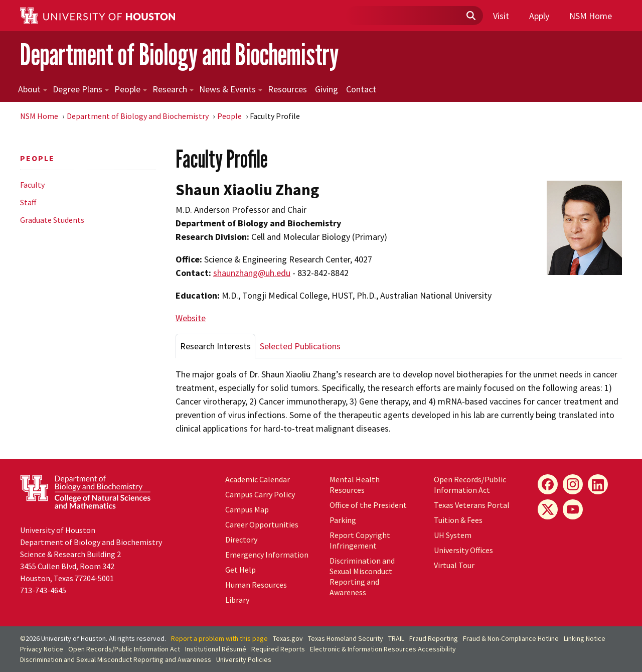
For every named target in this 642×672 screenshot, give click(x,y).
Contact (361, 89)
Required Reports (278, 649)
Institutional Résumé (216, 649)
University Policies (244, 659)
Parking (343, 520)
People (131, 89)
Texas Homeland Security (346, 638)
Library (237, 600)
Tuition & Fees (458, 520)
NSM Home (591, 16)
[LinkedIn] (598, 484)
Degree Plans (81, 89)
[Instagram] (573, 484)
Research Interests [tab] (215, 346)
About (33, 89)
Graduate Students (52, 220)
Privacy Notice (42, 649)
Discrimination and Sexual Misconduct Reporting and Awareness (362, 576)
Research (173, 89)
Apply (539, 16)
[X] (548, 509)
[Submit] (470, 16)
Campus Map (247, 509)
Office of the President (368, 505)
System (453, 535)
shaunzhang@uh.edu (252, 273)
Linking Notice (585, 638)
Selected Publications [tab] (300, 346)
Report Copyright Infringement (360, 540)
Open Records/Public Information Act (470, 485)
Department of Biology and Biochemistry (179, 54)
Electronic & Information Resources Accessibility (383, 649)
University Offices (463, 550)
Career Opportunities (262, 524)
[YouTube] (573, 509)
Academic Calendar (258, 479)
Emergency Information (267, 555)
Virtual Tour (454, 565)
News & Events (231, 89)
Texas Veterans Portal (472, 505)
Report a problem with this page (219, 638)
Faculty (32, 185)
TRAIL (396, 638)
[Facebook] (548, 484)
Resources (287, 89)
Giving (327, 89)
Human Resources (256, 585)
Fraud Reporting (434, 638)
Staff (28, 202)
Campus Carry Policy (260, 494)
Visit (501, 16)
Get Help (240, 570)
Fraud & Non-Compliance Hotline (511, 638)
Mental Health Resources (355, 485)
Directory (241, 540)
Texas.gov (288, 638)
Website (191, 318)
